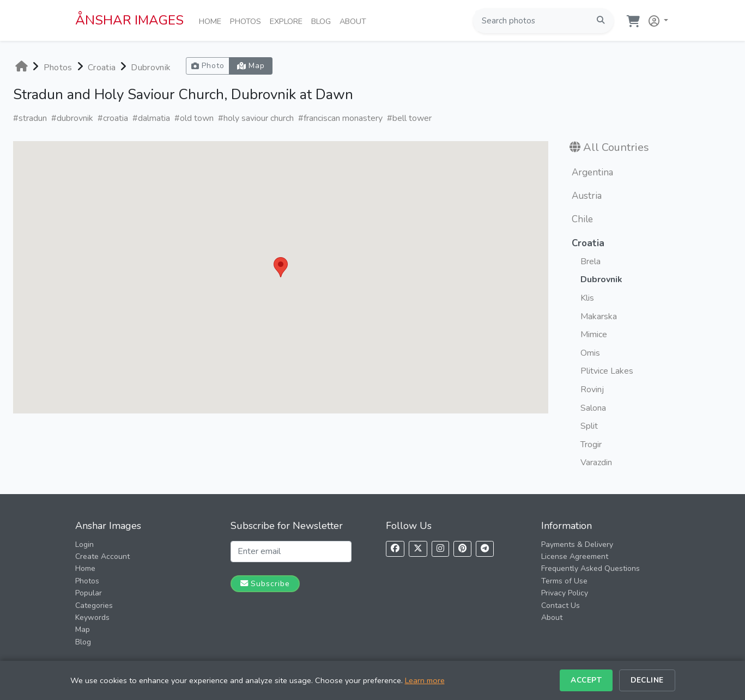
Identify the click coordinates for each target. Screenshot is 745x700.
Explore (288, 21)
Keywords (92, 617)
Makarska (599, 316)
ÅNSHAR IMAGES (129, 20)
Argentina (592, 172)
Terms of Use (564, 581)
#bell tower (409, 118)
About (355, 21)
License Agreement (575, 556)
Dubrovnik (151, 68)
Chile (582, 219)
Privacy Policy (565, 593)
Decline (647, 680)
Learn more (425, 680)
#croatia (113, 118)
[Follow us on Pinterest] (462, 549)
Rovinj (592, 389)
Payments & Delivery (577, 544)
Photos (248, 21)
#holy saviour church (256, 118)
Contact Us (561, 605)
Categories (94, 605)
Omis (590, 353)
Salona (593, 408)
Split (589, 426)
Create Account (102, 556)
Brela (590, 261)
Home (212, 21)
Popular (89, 593)
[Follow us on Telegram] (485, 549)
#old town (194, 118)
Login (84, 544)
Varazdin (596, 462)
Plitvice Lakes (607, 371)
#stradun (30, 118)
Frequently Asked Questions (590, 568)
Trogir (591, 445)
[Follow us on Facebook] (395, 549)
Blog (323, 21)
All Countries (616, 147)
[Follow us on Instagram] (440, 549)
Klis (587, 298)
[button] (656, 19)
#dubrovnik (72, 118)
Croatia (102, 68)
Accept (586, 680)
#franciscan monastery (340, 118)
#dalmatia (151, 118)
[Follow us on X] (418, 549)
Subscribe (265, 583)
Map (83, 629)
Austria (587, 196)
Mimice (594, 334)
